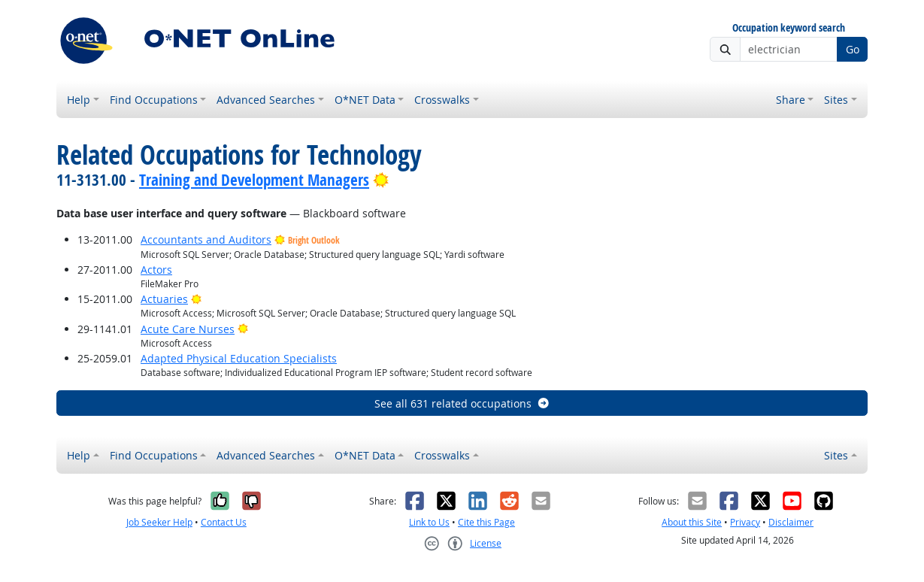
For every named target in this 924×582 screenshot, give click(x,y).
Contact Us (224, 522)
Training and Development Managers (254, 180)
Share (791, 100)
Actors (156, 270)
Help (79, 100)
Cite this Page (486, 522)
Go (853, 49)
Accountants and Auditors (206, 239)
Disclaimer (791, 522)
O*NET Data (365, 100)
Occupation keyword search (789, 28)
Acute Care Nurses (188, 329)
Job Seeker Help (159, 522)
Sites (836, 100)
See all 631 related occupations (462, 403)
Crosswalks (442, 100)
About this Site (692, 522)
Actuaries (164, 299)
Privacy (745, 522)
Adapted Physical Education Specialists (239, 358)
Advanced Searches (266, 100)
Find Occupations (154, 100)
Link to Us (429, 522)
